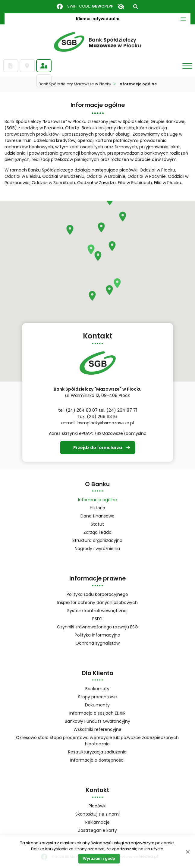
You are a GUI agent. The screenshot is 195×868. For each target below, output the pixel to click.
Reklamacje (97, 822)
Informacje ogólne (97, 500)
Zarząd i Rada (97, 532)
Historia (97, 508)
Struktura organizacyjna (105, 541)
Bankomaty (97, 689)
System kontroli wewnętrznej (97, 611)
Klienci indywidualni (98, 19)
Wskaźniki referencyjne (97, 729)
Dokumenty (97, 705)
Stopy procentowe (97, 697)
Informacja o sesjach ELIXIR (97, 713)
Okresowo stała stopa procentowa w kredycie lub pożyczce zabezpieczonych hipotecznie (97, 741)
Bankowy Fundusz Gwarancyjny (105, 722)
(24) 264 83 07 (82, 410)
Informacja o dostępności (97, 760)
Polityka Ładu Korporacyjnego (97, 594)
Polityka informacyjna (97, 635)
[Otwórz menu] (187, 66)
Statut (105, 525)
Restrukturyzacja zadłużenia (97, 752)
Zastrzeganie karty (97, 830)
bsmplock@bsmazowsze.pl (106, 423)
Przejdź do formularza (98, 448)
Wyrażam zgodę (99, 859)
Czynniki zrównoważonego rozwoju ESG (97, 627)
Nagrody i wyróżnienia (97, 549)
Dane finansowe (97, 516)
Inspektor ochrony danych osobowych (97, 602)
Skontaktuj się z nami (97, 814)
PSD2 (97, 619)
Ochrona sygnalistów (97, 643)
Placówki (97, 806)
